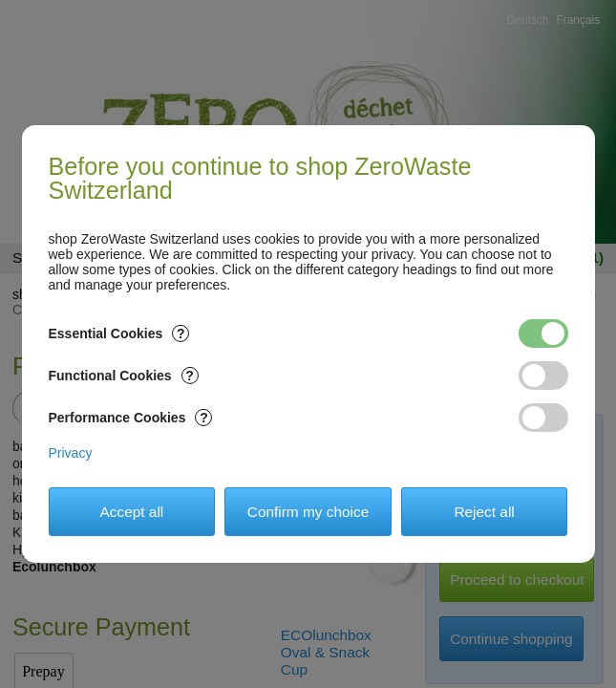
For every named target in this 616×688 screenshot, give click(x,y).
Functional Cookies (124, 376)
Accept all (132, 512)
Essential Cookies (119, 333)
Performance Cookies (131, 418)
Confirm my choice (308, 512)
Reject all (484, 512)
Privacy (71, 453)
